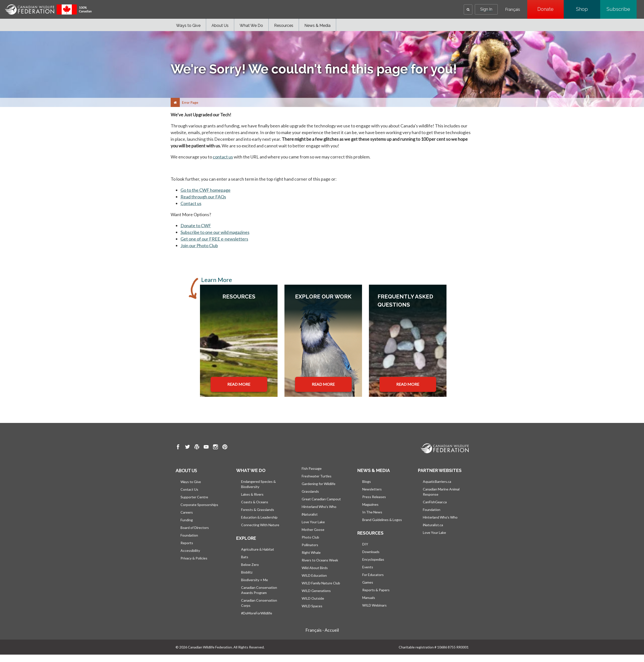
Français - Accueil (322, 630)
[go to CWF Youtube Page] (206, 448)
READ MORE (239, 384)
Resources (284, 26)
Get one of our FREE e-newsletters (214, 239)
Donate (551, 9)
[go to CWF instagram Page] (215, 448)
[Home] (175, 102)
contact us (223, 157)
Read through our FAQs (203, 197)
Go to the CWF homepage (206, 190)
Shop (588, 9)
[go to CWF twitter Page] (187, 448)
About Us (220, 26)
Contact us (191, 203)
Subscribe (622, 9)
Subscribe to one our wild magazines (215, 232)
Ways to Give (188, 26)
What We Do (251, 26)
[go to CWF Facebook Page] (178, 448)
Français (513, 10)
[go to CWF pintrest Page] (225, 448)
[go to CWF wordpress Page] (197, 448)
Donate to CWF (196, 226)
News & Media (317, 26)
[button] (468, 9)
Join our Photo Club (199, 245)
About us (186, 470)
